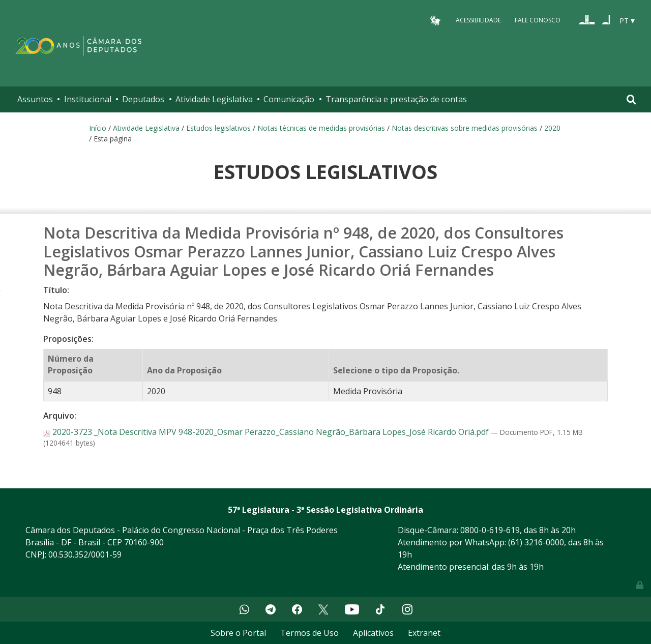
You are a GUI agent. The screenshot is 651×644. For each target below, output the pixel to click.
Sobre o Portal (238, 633)
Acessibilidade (478, 20)
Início (98, 128)
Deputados (143, 99)
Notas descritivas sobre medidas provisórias (465, 128)
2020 (552, 128)
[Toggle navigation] (631, 99)
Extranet (424, 633)
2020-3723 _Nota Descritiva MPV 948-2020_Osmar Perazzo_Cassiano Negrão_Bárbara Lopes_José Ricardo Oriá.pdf (267, 432)
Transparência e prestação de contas (396, 99)
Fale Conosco (538, 20)
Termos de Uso (309, 633)
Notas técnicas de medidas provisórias (321, 128)
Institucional (88, 99)
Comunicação (289, 99)
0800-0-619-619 (490, 530)
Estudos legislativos (218, 128)
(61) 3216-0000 (536, 542)
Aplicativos (373, 633)
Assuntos (35, 99)
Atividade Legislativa (214, 99)
